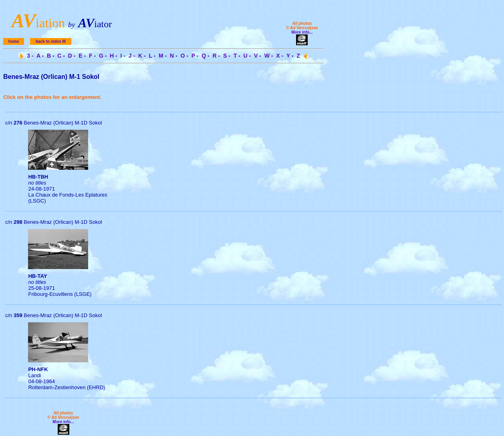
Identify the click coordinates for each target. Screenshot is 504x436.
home (14, 41)
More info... (302, 32)
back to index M (51, 41)
